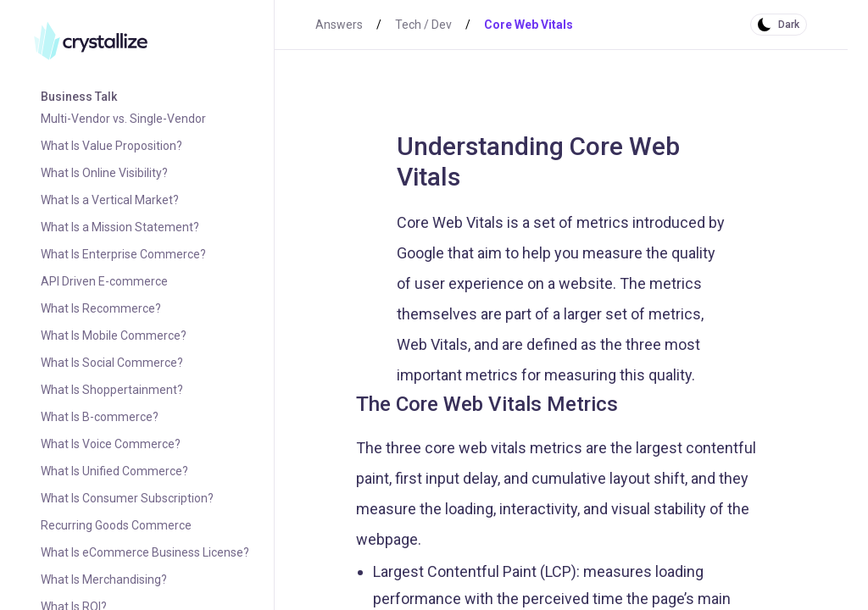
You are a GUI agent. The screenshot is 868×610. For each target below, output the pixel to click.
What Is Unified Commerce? (114, 471)
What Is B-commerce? (100, 417)
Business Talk (79, 97)
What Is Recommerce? (101, 308)
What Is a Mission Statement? (120, 227)
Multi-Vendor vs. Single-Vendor (123, 119)
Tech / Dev (423, 25)
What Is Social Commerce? (112, 363)
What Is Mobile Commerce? (114, 335)
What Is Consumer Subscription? (127, 498)
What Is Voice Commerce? (111, 444)
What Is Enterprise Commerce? (123, 254)
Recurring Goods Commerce (116, 525)
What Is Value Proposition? (111, 146)
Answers (339, 25)
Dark (789, 25)
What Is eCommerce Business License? (145, 552)
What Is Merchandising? (104, 579)
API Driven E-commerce (104, 281)
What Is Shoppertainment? (112, 390)
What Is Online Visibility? (104, 173)
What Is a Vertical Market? (110, 200)
